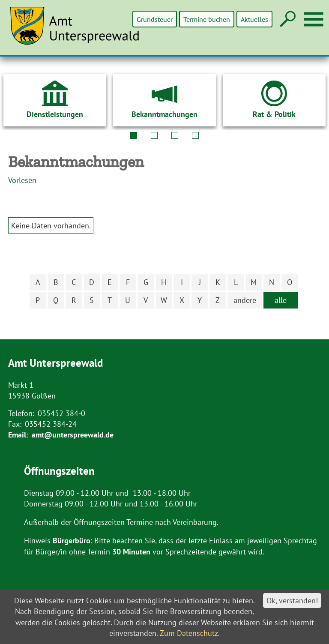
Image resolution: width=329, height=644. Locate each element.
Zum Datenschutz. (190, 633)
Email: (18, 435)
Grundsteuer (156, 19)
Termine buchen (207, 19)
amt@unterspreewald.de (73, 435)
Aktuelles (254, 19)
